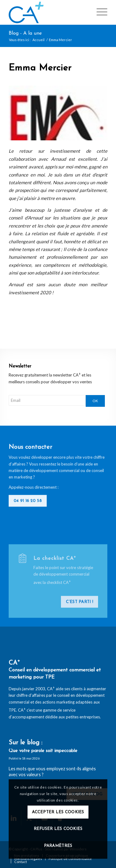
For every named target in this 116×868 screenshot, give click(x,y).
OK (95, 401)
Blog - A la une (25, 33)
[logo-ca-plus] (48, 12)
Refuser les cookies (58, 829)
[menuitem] (99, 12)
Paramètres (58, 846)
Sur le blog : (26, 743)
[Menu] (99, 12)
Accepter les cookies (58, 812)
